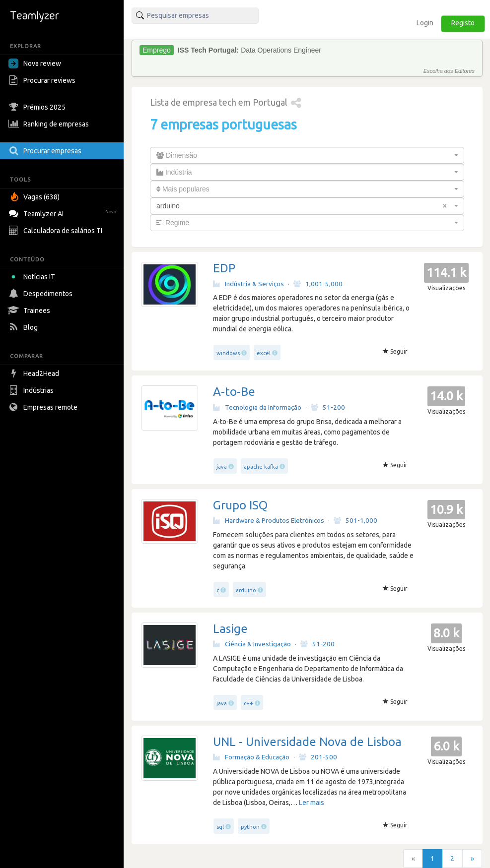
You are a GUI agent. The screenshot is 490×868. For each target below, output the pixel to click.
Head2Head (35, 373)
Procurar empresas (46, 151)
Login (425, 23)
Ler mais (312, 803)
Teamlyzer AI (64, 213)
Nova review (35, 63)
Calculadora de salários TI (57, 231)
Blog (24, 327)
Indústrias (32, 390)
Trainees (31, 310)
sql (220, 827)
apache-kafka (261, 467)
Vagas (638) (35, 197)
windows (228, 353)
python (250, 827)
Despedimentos (42, 294)
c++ (248, 703)
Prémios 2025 (38, 107)
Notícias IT (34, 277)
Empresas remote (44, 407)
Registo (463, 23)
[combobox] (307, 155)
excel (264, 353)
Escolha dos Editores (449, 71)
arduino (246, 590)
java (222, 467)
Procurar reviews (43, 80)
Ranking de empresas (50, 124)
